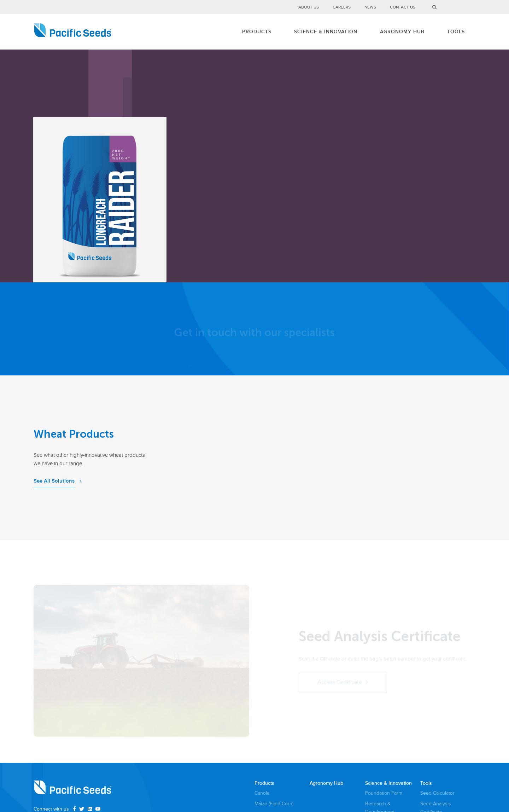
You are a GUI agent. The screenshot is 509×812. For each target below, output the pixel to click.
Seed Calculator (437, 793)
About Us (309, 7)
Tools (456, 32)
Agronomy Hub (402, 32)
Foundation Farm (384, 793)
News (370, 7)
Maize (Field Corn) (274, 804)
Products (257, 32)
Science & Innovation (326, 32)
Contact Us (403, 7)
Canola (262, 793)
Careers (342, 7)
